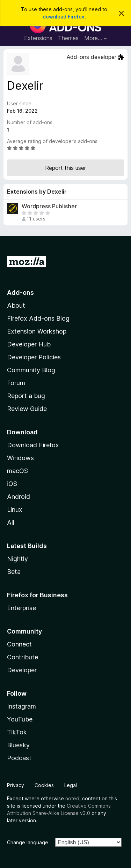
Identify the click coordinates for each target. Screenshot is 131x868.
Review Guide (27, 409)
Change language (28, 842)
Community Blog (31, 370)
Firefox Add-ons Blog (38, 318)
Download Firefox (33, 445)
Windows (20, 458)
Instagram (21, 706)
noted (72, 798)
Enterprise (21, 608)
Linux (15, 510)
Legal (71, 785)
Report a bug (26, 396)
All (11, 522)
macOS (17, 471)
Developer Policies (34, 357)
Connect (19, 644)
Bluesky (18, 745)
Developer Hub (29, 344)
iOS (12, 484)
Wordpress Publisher (49, 206)
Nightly (17, 559)
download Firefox (64, 17)
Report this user (65, 168)
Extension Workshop (37, 331)
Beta (14, 572)
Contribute (23, 657)
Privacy (16, 785)
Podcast (19, 758)
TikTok (17, 732)
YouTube (20, 719)
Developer (22, 670)
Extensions (38, 38)
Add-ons (20, 293)
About (16, 305)
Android (19, 497)
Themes (68, 38)
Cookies (44, 785)
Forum (16, 383)
